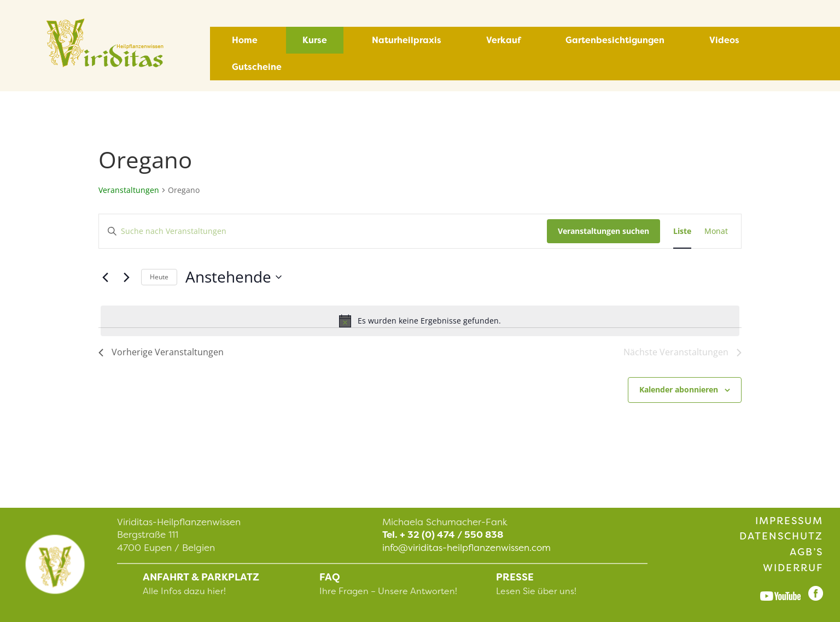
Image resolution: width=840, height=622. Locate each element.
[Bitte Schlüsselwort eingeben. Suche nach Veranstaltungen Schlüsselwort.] (323, 231)
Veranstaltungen (129, 190)
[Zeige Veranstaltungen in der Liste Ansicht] (682, 231)
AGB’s (806, 552)
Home (245, 40)
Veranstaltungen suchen (603, 231)
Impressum (789, 521)
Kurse (315, 40)
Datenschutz (781, 536)
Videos (724, 40)
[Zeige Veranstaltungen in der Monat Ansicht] (716, 231)
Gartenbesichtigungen (615, 40)
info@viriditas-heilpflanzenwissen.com (466, 548)
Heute (159, 277)
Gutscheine (257, 67)
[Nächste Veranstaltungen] (126, 277)
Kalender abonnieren (679, 389)
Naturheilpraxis (407, 40)
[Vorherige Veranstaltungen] (105, 277)
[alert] (420, 321)
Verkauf (503, 40)
